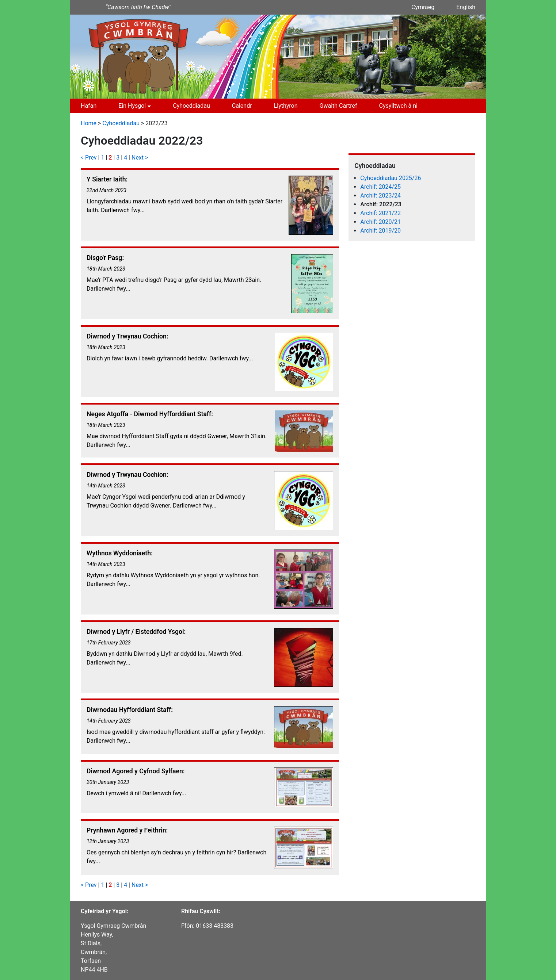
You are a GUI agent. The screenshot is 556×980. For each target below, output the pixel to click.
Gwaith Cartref (338, 106)
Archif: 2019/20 (380, 231)
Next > (140, 158)
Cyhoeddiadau (191, 106)
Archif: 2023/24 (380, 196)
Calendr (242, 106)
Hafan (89, 106)
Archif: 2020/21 (380, 222)
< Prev (89, 158)
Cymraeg (423, 7)
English (466, 7)
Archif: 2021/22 (380, 213)
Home (89, 123)
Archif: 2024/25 (380, 187)
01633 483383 (215, 926)
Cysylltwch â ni (398, 106)
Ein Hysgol (132, 106)
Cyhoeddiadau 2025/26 (391, 178)
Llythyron (286, 106)
